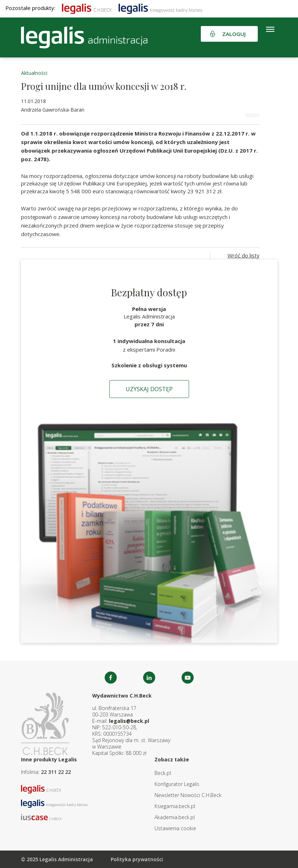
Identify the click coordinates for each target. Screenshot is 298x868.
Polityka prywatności (137, 859)
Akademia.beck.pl (175, 817)
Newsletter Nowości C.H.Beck (188, 795)
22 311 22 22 (56, 772)
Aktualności (34, 73)
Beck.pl (163, 773)
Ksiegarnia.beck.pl (175, 806)
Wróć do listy (244, 255)
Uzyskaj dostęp (149, 389)
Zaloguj (234, 34)
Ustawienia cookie (175, 828)
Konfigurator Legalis (177, 784)
